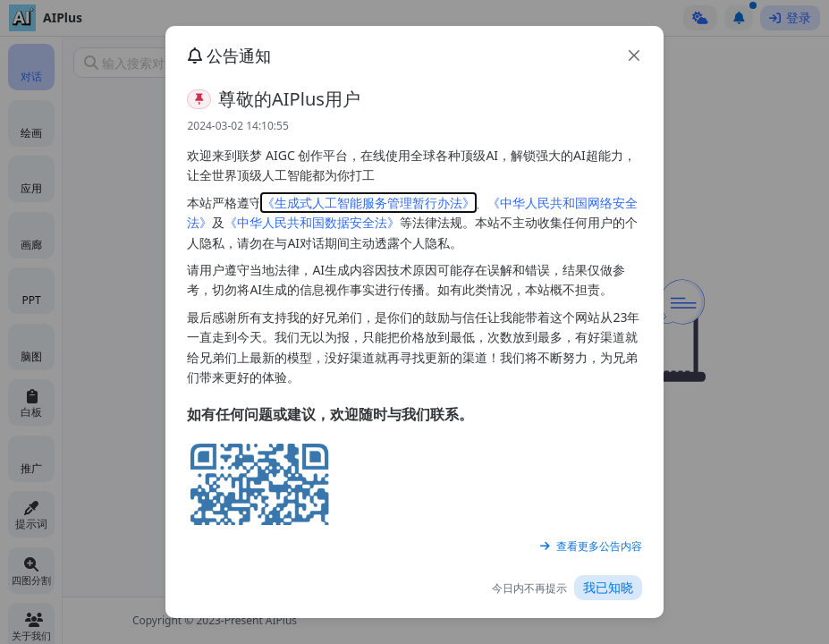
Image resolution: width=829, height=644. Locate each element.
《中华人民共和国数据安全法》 (312, 222)
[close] (634, 55)
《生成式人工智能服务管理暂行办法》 (368, 203)
